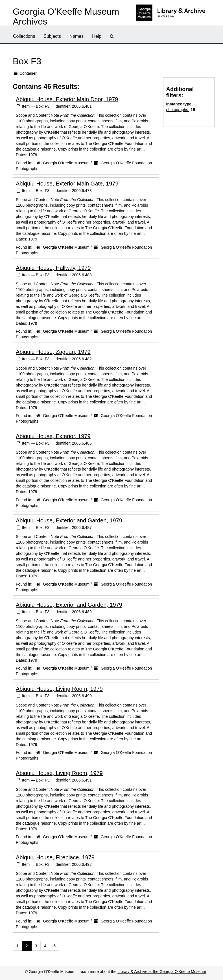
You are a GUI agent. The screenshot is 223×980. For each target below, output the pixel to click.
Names (77, 36)
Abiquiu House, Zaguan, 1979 (53, 352)
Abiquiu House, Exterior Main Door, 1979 (67, 99)
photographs (178, 110)
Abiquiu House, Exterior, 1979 (53, 436)
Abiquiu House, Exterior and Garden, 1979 (69, 520)
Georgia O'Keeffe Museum (66, 163)
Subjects (52, 36)
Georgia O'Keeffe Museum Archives (66, 16)
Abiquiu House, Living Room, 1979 (59, 689)
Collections (24, 36)
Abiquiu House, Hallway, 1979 (53, 268)
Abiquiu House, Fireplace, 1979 (55, 857)
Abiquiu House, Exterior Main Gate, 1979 (67, 184)
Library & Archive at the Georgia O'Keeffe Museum (162, 972)
